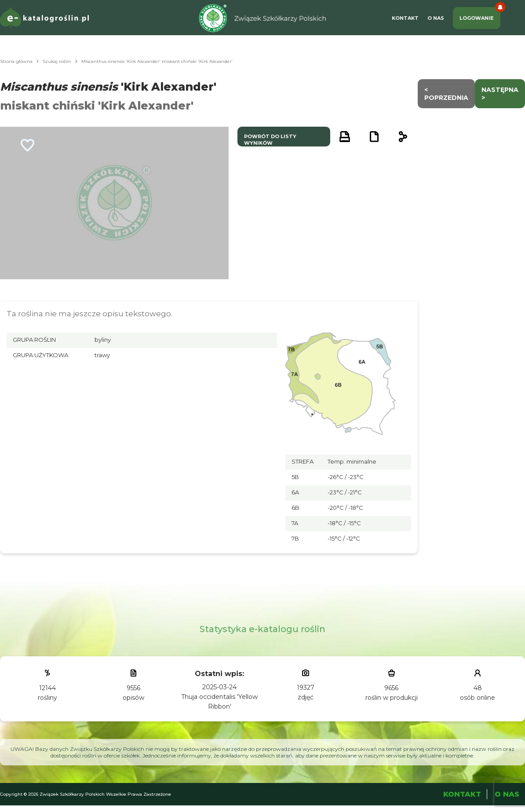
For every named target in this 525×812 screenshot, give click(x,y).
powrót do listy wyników (270, 140)
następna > (500, 94)
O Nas (436, 18)
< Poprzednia (446, 94)
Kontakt (405, 18)
